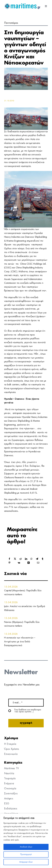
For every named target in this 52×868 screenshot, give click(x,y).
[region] (26, 841)
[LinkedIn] (26, 559)
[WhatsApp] (31, 559)
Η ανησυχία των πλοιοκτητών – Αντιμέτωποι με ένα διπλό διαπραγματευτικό (20, 642)
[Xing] (29, 563)
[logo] (22, 4)
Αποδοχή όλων (26, 847)
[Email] (38, 563)
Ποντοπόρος (11, 23)
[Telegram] (37, 559)
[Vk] (19, 563)
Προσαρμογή (26, 854)
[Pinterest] (9, 563)
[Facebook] (9, 559)
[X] (15, 559)
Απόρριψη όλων (26, 862)
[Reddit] (21, 559)
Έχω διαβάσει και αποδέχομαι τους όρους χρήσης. (28, 711)
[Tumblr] (43, 559)
